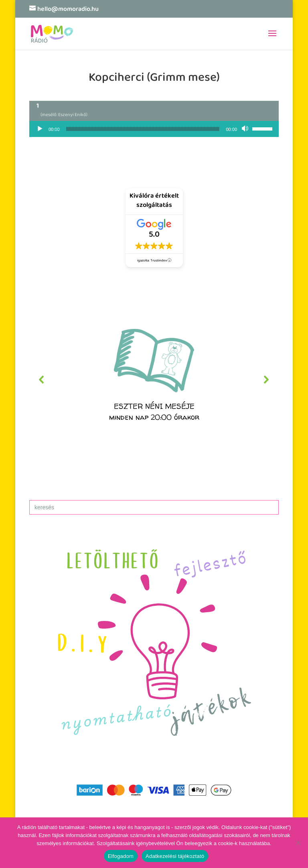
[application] (154, 129)
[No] (298, 843)
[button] (154, 380)
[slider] (143, 129)
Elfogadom (121, 856)
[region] (154, 380)
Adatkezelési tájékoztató (175, 856)
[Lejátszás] (40, 129)
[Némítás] (246, 129)
